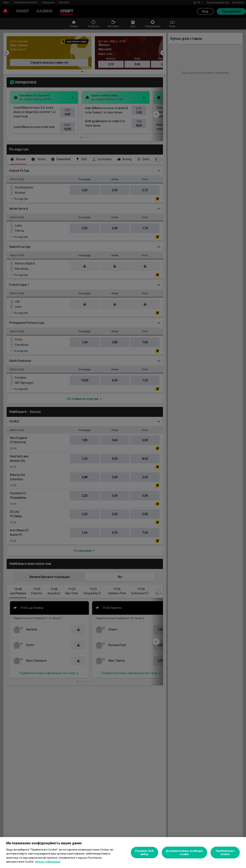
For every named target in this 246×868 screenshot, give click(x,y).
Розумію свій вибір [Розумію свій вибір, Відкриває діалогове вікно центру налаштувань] (144, 853)
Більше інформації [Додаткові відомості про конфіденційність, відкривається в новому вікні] (48, 862)
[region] (123, 853)
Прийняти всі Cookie (225, 853)
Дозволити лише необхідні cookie (184, 853)
